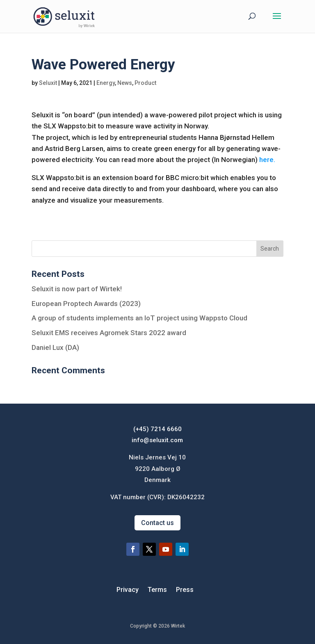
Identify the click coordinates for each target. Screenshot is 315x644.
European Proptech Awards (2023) (86, 304)
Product (145, 83)
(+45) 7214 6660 (157, 429)
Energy (106, 83)
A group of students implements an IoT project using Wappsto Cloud (139, 318)
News (125, 83)
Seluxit (48, 83)
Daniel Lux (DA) (55, 347)
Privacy (128, 590)
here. (267, 160)
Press (185, 590)
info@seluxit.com (157, 440)
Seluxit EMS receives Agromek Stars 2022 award (109, 333)
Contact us (157, 523)
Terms (157, 590)
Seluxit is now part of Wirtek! (77, 289)
